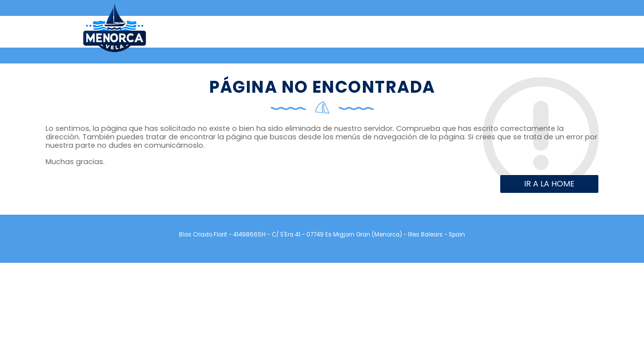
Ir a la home (549, 184)
